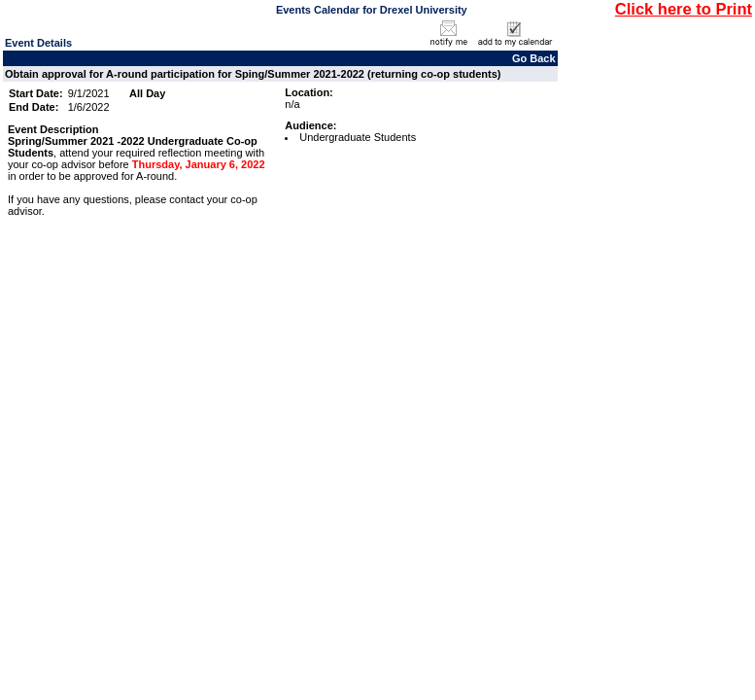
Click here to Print (684, 9)
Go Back (534, 58)
